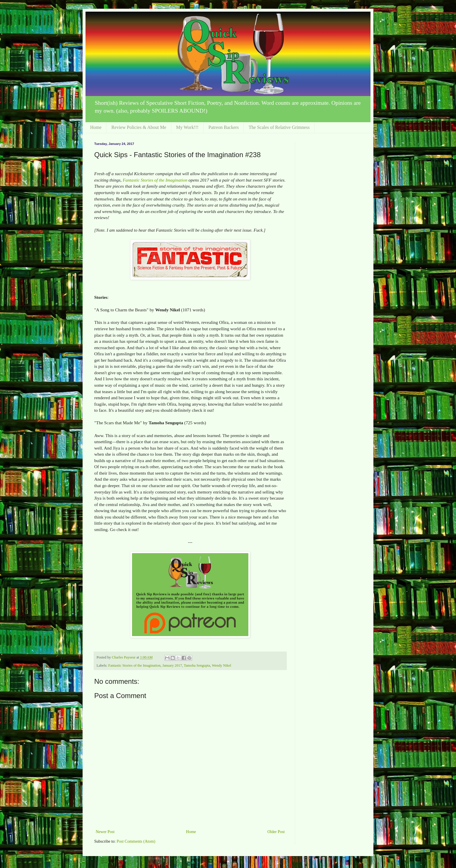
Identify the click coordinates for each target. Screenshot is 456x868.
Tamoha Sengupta (197, 665)
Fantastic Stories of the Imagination (155, 180)
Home (96, 127)
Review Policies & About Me (139, 127)
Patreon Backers (224, 127)
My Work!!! (187, 127)
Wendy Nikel (221, 665)
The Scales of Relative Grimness (279, 127)
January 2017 (172, 665)
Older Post (276, 832)
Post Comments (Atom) (136, 841)
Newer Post (105, 832)
